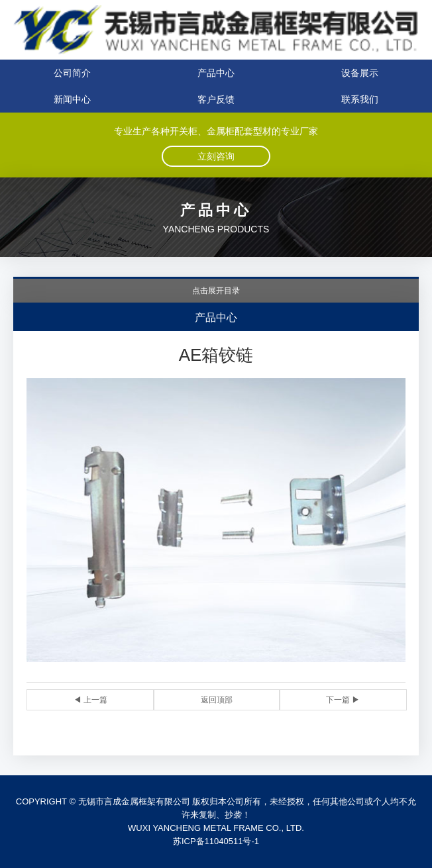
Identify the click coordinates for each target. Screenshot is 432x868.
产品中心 (216, 73)
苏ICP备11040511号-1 (216, 841)
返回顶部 (217, 700)
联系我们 (360, 99)
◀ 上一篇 (90, 700)
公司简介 (72, 73)
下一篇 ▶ (343, 700)
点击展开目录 (216, 291)
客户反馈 (216, 99)
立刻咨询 (216, 156)
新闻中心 (72, 99)
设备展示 (360, 73)
